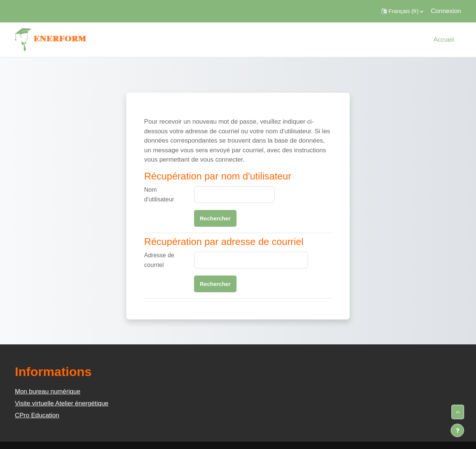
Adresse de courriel (159, 260)
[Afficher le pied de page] (457, 430)
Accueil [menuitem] (444, 40)
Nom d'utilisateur (159, 195)
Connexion (446, 11)
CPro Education (37, 415)
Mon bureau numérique (48, 391)
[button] (402, 11)
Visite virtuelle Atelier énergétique (62, 403)
